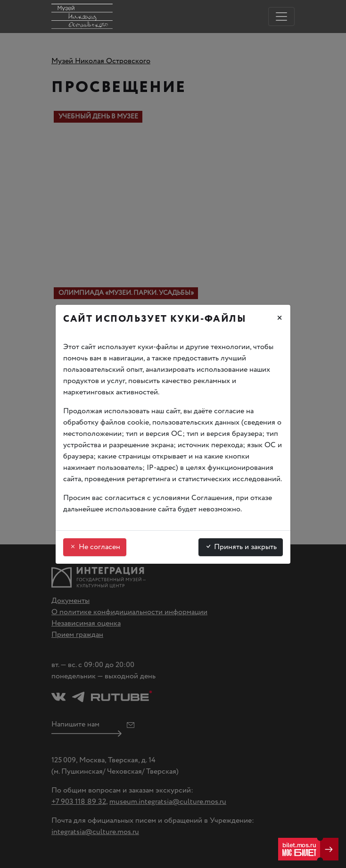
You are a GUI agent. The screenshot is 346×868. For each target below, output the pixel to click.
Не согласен (95, 547)
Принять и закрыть (241, 547)
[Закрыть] (280, 319)
